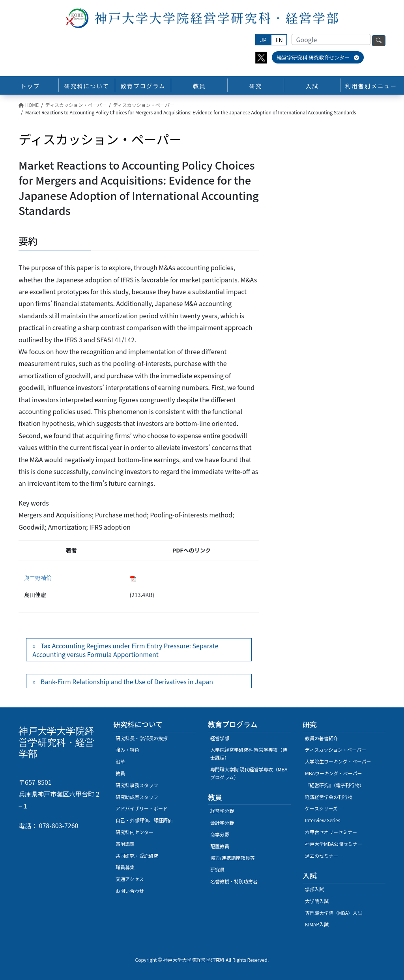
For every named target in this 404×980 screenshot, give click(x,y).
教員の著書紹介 (322, 738)
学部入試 (314, 889)
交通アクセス (130, 879)
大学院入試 (317, 901)
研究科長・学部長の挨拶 (142, 738)
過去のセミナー (322, 856)
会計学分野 (222, 822)
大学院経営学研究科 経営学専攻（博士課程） (249, 753)
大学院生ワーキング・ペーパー (338, 761)
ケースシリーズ (321, 808)
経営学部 (220, 738)
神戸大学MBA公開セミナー (334, 844)
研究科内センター (135, 832)
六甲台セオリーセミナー (331, 832)
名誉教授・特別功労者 (234, 881)
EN (279, 40)
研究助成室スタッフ (137, 797)
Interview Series (323, 820)
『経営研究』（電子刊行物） (335, 785)
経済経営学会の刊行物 (329, 797)
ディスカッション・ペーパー (336, 749)
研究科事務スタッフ (137, 785)
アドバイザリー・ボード (142, 808)
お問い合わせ (130, 891)
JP (263, 40)
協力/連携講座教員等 (233, 858)
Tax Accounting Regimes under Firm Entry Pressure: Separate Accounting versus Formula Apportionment (125, 650)
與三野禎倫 (38, 578)
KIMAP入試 (317, 924)
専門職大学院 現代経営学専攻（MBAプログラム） (249, 773)
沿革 (120, 761)
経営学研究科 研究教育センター (318, 57)
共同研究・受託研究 (137, 856)
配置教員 (220, 846)
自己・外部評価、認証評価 (144, 820)
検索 (379, 41)
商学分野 (220, 834)
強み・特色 (127, 749)
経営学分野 (222, 811)
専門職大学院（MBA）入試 (334, 913)
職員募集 (125, 867)
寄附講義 (125, 844)
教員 (120, 773)
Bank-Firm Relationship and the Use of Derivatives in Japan (127, 681)
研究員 (217, 869)
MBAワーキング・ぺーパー (333, 773)
